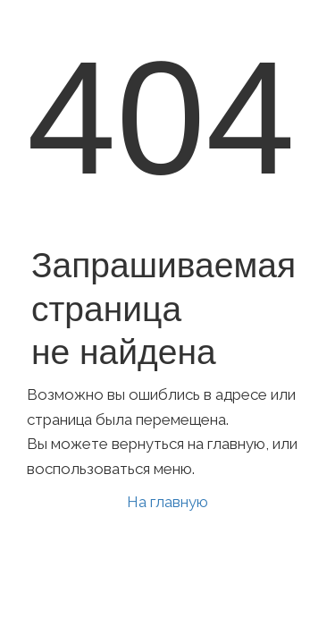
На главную (167, 502)
